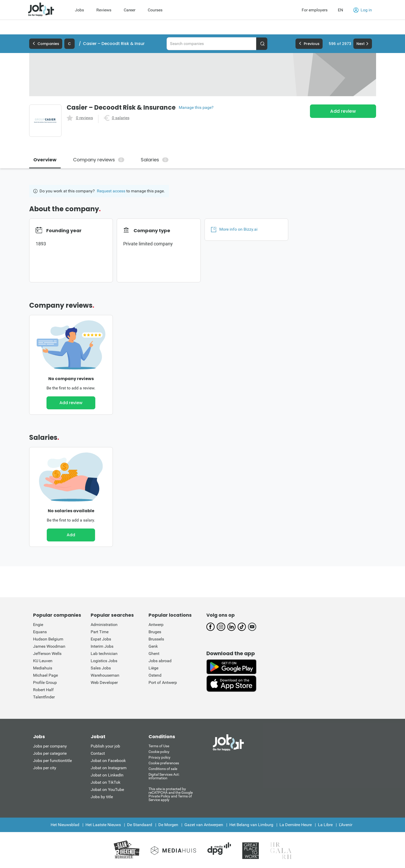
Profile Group (45, 682)
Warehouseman (105, 675)
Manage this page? (196, 108)
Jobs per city (45, 768)
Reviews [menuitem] (104, 10)
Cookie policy (159, 752)
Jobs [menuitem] (79, 10)
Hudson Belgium (48, 639)
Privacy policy (159, 757)
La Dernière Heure (296, 825)
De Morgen (168, 825)
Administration (104, 625)
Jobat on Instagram (109, 768)
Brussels (156, 639)
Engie (38, 625)
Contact (98, 753)
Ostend (155, 675)
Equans (40, 632)
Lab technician (104, 654)
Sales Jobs (101, 668)
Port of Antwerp (163, 682)
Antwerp (156, 625)
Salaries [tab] (155, 160)
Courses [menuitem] (155, 10)
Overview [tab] (45, 160)
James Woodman (49, 646)
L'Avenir (346, 825)
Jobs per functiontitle (52, 761)
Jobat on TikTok (106, 782)
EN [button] (340, 10)
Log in (363, 10)
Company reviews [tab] (99, 160)
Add (71, 535)
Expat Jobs (101, 639)
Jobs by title (102, 797)
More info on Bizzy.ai (234, 229)
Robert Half (43, 690)
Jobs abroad (160, 661)
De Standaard (140, 825)
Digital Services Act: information (164, 776)
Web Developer (104, 682)
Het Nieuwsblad (65, 825)
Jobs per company (50, 746)
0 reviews (84, 118)
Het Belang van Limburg (251, 825)
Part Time (100, 632)
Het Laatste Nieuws (103, 825)
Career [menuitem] (130, 10)
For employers (315, 10)
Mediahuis (43, 668)
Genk (153, 646)
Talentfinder (44, 697)
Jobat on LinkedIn (107, 775)
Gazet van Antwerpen (204, 825)
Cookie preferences (164, 763)
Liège (153, 668)
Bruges (155, 632)
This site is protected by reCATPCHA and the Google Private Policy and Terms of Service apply (171, 794)
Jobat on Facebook (108, 761)
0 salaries (121, 118)
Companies (46, 44)
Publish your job (105, 746)
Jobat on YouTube (107, 790)
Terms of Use (159, 746)
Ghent (154, 654)
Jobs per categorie (50, 753)
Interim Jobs (102, 646)
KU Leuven (43, 661)
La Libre (325, 825)
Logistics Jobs (104, 661)
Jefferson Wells (47, 654)
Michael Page (45, 675)
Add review (343, 111)
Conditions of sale (163, 769)
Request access (111, 191)
